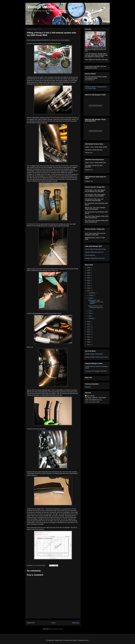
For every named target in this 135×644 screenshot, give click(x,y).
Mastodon (88, 387)
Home (53, 623)
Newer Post (31, 623)
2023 (89, 275)
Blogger (87, 640)
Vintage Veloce (40, 7)
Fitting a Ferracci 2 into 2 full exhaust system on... (96, 307)
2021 (89, 281)
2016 (89, 322)
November (92, 293)
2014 (89, 327)
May (90, 316)
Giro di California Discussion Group (95, 249)
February (91, 318)
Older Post (76, 623)
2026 (89, 268)
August (91, 298)
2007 (89, 345)
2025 (89, 270)
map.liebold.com (90, 80)
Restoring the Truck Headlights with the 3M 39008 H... (96, 302)
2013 (89, 329)
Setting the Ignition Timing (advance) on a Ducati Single (96, 88)
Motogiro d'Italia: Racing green (94, 354)
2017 (89, 291)
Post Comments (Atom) (57, 629)
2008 (89, 342)
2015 (89, 324)
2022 (89, 278)
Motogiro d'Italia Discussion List (94, 252)
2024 (89, 273)
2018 (89, 288)
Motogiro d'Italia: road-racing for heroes (96, 357)
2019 (89, 286)
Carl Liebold (91, 396)
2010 (89, 337)
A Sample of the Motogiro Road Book (96, 371)
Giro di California (90, 255)
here (91, 153)
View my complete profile (92, 402)
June (90, 313)
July (90, 311)
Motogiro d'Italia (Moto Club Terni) (95, 258)
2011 (89, 334)
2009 (89, 339)
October (91, 295)
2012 (89, 332)
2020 (89, 283)
